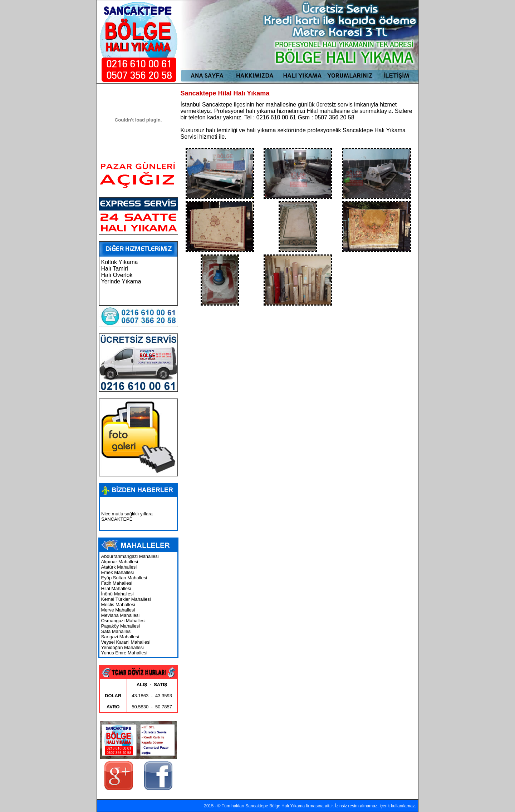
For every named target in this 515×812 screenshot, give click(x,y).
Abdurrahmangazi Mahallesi (130, 556)
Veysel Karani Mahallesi (126, 642)
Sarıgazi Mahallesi (120, 637)
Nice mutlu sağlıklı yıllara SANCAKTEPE (127, 518)
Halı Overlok (117, 275)
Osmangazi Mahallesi (123, 621)
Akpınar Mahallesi (120, 562)
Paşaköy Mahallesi (121, 626)
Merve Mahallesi (118, 610)
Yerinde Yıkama (121, 281)
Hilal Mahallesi (116, 588)
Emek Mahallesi (118, 572)
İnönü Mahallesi (117, 594)
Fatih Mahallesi (117, 583)
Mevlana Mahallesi (121, 615)
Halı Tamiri (115, 269)
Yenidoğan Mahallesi (123, 647)
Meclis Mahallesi (118, 605)
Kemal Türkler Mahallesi (126, 599)
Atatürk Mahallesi (119, 567)
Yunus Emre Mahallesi (124, 653)
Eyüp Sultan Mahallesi (124, 578)
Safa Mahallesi (116, 631)
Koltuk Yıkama (120, 262)
